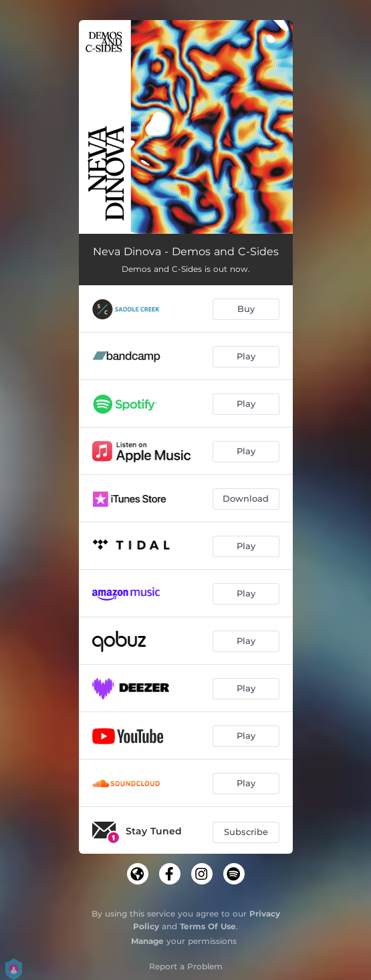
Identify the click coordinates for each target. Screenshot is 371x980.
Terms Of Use (208, 926)
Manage (147, 941)
